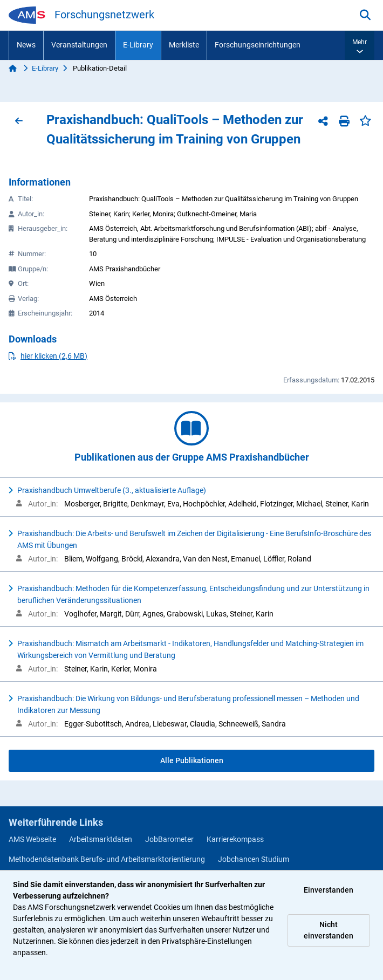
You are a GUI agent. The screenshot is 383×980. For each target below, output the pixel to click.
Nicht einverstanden (329, 930)
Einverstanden (329, 890)
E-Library (138, 45)
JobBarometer (169, 839)
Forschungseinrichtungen (258, 45)
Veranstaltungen (79, 45)
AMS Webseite (32, 839)
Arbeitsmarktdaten (101, 839)
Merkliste (184, 45)
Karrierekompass (235, 839)
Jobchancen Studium (254, 859)
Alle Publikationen (192, 760)
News (26, 45)
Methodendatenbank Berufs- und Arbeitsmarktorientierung (107, 859)
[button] (360, 45)
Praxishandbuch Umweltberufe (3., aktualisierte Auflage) (112, 490)
